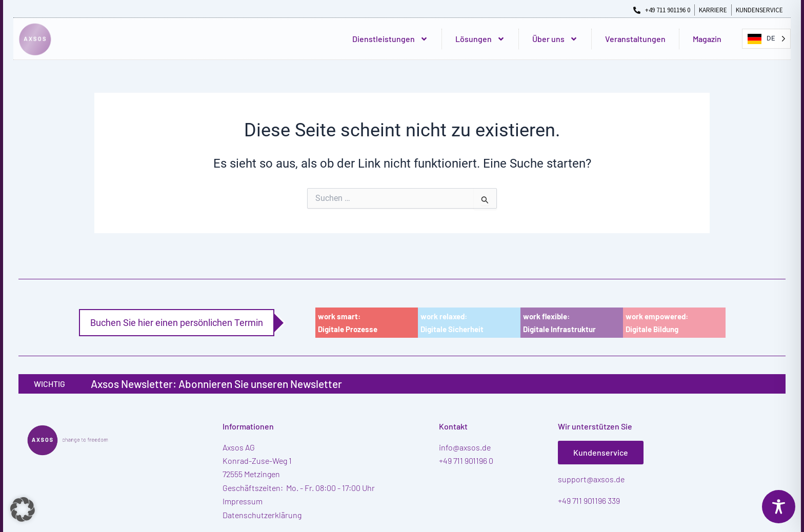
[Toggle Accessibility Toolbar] (779, 507)
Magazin (707, 39)
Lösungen (480, 39)
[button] (23, 509)
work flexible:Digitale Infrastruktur (559, 323)
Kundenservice (601, 452)
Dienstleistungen (390, 39)
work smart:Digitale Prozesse (348, 323)
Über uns (555, 39)
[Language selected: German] (766, 39)
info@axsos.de (465, 447)
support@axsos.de (591, 479)
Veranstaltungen (635, 39)
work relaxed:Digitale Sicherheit (452, 323)
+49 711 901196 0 (466, 461)
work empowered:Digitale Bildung (657, 323)
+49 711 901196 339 (589, 500)
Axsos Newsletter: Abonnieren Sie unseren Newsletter (216, 384)
